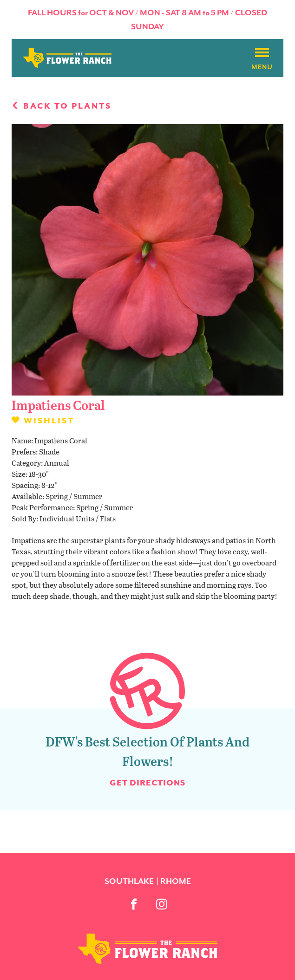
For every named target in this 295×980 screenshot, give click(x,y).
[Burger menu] (262, 53)
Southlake (129, 881)
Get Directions (147, 783)
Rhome (176, 881)
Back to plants (62, 106)
